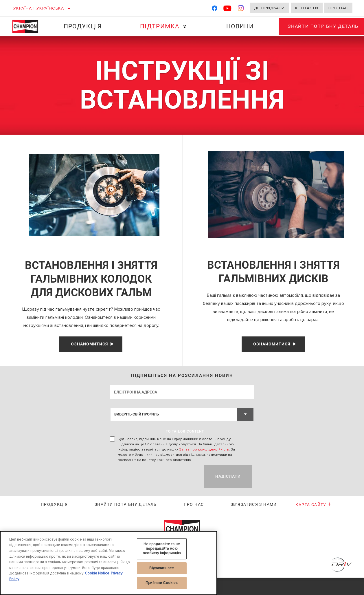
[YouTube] (228, 9)
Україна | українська (39, 8)
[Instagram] (241, 9)
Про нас (338, 8)
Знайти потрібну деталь (126, 522)
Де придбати (269, 8)
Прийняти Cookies (162, 583)
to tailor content (185, 449)
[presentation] (154, 494)
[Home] (28, 26)
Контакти (307, 8)
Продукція (82, 26)
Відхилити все (162, 568)
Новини (236, 26)
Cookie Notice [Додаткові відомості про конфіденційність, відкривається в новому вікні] (97, 573)
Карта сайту (313, 522)
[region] (109, 563)
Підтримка (158, 26)
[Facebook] (215, 9)
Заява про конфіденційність (204, 467)
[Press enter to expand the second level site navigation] (182, 26)
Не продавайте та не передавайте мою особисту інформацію (162, 549)
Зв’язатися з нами (254, 522)
